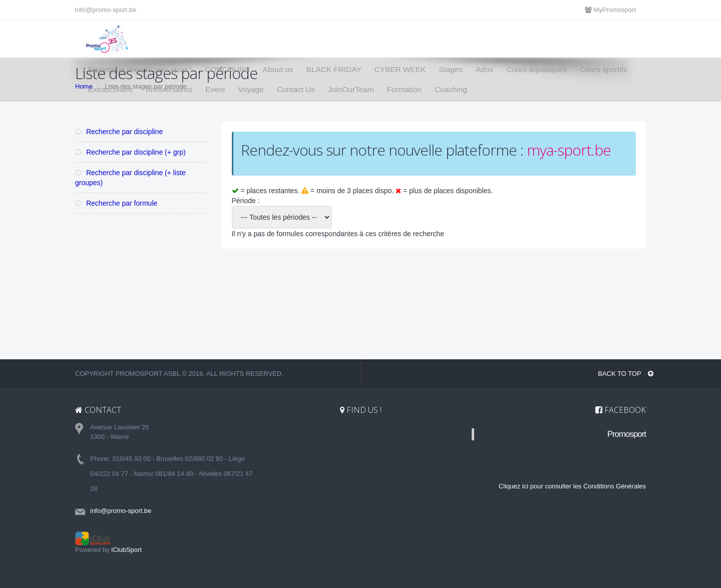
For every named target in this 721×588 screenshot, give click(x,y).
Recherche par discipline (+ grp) (130, 152)
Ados (484, 69)
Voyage (251, 89)
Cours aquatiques (536, 69)
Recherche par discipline (119, 132)
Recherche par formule (116, 203)
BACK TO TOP (626, 374)
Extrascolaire (110, 89)
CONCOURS (227, 69)
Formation (404, 89)
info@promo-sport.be (106, 10)
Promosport (627, 434)
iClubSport (126, 550)
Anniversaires (169, 89)
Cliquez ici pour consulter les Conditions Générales (572, 486)
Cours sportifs (604, 69)
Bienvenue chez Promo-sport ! (140, 69)
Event (215, 89)
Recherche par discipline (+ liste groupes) (130, 178)
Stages (451, 69)
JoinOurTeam (351, 89)
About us (278, 69)
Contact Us (296, 89)
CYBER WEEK (400, 69)
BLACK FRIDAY (334, 69)
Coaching (451, 89)
